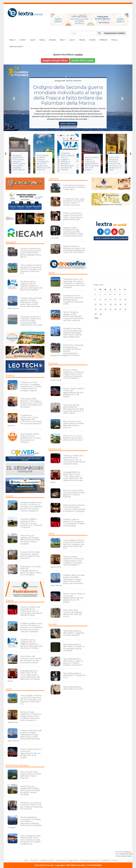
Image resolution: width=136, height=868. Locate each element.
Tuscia (9, 600)
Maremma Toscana (17, 765)
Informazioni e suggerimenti (67, 860)
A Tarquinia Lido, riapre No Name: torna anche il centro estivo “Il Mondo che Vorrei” (74, 202)
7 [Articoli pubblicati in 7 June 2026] (125, 294)
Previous (6, 154)
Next (130, 154)
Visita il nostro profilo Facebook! (112, 238)
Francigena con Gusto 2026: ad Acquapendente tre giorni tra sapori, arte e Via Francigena (31, 571)
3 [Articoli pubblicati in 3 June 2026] (105, 294)
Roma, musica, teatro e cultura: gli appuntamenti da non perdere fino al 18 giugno (112, 163)
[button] (13, 98)
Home (26, 860)
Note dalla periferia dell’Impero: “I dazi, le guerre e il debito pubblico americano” (73, 662)
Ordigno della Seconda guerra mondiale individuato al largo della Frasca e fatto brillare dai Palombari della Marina (68, 95)
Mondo (82, 40)
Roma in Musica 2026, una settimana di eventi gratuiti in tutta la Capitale (74, 494)
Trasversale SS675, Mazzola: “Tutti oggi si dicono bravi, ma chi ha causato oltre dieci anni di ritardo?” (31, 403)
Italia (63, 40)
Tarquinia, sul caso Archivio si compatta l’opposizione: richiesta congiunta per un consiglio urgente (31, 386)
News (13, 40)
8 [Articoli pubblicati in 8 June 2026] (95, 299)
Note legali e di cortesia (90, 860)
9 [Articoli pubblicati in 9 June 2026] (100, 299)
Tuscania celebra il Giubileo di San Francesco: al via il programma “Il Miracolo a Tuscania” (31, 523)
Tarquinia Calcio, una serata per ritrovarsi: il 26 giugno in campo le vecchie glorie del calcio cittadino (74, 283)
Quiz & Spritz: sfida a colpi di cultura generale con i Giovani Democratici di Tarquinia (31, 438)
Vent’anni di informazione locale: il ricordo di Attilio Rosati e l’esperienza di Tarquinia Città (16, 163)
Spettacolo (55, 449)
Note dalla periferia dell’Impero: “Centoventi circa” (74, 675)
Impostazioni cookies (114, 33)
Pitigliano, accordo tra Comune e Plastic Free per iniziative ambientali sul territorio (31, 806)
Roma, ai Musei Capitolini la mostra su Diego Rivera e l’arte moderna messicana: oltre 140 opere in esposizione (24, 717)
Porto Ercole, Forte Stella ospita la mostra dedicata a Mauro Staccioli (31, 775)
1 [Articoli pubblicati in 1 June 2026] (95, 294)
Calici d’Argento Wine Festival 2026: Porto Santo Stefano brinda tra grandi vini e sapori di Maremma (31, 840)
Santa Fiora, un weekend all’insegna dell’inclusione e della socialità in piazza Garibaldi (30, 540)
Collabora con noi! (47, 860)
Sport (33, 40)
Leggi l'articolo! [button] (68, 124)
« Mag (96, 318)
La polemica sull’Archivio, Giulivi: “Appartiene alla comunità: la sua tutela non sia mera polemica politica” (25, 420)
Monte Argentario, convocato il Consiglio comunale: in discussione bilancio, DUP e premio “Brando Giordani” (25, 822)
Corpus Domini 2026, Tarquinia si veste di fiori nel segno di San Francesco (30, 555)
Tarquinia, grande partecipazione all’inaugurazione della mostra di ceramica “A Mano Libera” (74, 409)
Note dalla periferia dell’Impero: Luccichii (73, 688)
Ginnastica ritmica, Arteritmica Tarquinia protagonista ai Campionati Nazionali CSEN (73, 300)
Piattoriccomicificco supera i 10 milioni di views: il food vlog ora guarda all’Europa (73, 216)
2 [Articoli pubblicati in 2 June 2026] (100, 294)
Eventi (23, 40)
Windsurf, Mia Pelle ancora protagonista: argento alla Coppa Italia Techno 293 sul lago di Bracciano (73, 333)
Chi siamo (34, 860)
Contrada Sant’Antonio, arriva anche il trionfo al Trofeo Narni (74, 187)
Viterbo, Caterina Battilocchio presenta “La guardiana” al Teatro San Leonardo (74, 522)
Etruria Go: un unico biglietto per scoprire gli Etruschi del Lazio (73, 438)
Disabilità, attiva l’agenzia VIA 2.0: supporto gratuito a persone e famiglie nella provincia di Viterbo (88, 161)
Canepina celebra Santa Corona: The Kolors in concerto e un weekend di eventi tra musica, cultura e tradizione (31, 507)
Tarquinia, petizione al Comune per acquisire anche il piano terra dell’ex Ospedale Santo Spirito (39, 163)
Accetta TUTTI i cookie (82, 61)
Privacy (114, 40)
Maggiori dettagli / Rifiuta (55, 61)
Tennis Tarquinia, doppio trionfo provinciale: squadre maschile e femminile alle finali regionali (73, 316)
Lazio (72, 40)
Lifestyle (52, 40)
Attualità (11, 242)
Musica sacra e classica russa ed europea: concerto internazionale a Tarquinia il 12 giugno (74, 508)
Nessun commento (74, 81)
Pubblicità (103, 40)
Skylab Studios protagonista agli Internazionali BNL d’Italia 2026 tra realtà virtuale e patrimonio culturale (67, 233)
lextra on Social (16, 46)
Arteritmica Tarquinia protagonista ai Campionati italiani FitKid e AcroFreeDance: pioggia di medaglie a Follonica (67, 350)
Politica (10, 376)
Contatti (92, 40)
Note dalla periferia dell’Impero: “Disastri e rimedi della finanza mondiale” (74, 647)
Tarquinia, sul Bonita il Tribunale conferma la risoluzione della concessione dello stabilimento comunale (31, 321)
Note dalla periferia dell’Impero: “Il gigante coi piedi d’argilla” (74, 633)
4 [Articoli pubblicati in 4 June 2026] (110, 294)
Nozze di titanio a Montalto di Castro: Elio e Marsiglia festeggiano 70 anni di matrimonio (74, 249)
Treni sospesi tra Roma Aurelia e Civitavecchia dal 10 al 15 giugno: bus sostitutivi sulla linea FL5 (64, 163)
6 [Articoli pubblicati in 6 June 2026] (120, 294)
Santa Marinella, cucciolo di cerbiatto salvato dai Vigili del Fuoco (73, 613)
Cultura (42, 40)
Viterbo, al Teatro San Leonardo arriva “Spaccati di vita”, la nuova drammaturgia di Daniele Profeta (31, 611)
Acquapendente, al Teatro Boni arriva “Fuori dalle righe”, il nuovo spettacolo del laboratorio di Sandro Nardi (24, 676)
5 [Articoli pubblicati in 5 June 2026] (115, 294)
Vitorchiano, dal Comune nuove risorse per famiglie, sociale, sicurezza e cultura (31, 659)
